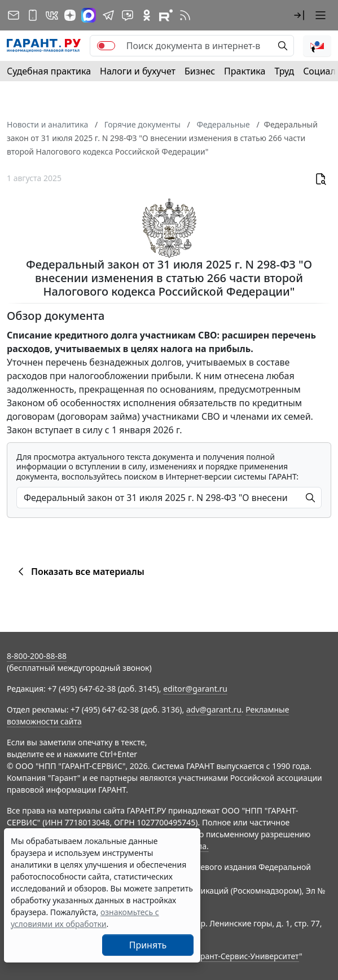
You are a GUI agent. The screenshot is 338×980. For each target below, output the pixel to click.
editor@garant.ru (195, 689)
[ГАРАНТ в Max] (89, 15)
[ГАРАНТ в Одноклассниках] (147, 15)
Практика (245, 71)
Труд (284, 71)
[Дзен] (70, 15)
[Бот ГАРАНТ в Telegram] (128, 15)
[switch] (106, 46)
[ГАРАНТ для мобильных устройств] (33, 15)
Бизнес (200, 71)
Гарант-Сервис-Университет (246, 956)
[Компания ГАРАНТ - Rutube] (166, 15)
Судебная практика (49, 71)
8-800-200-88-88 (37, 656)
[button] (299, 15)
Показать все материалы (79, 572)
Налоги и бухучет (138, 71)
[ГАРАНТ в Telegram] (108, 15)
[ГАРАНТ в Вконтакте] (52, 15)
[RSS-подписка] (185, 15)
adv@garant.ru (214, 709)
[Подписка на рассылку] (14, 15)
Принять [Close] (148, 945)
